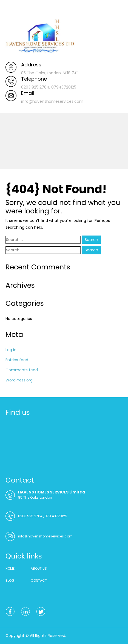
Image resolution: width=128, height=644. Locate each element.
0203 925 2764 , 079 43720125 (43, 516)
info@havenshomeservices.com (45, 536)
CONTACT (39, 580)
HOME (10, 568)
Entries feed (17, 360)
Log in (11, 350)
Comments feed (22, 370)
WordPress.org (19, 380)
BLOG (10, 580)
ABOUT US (39, 568)
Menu (11, 9)
